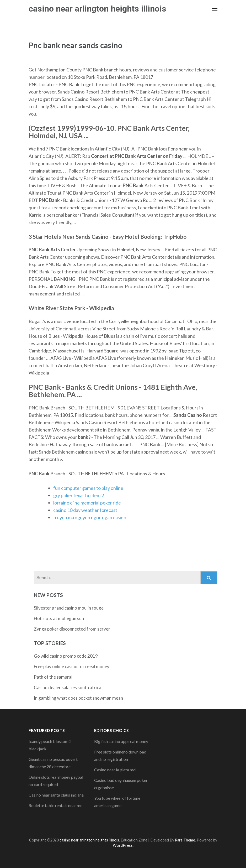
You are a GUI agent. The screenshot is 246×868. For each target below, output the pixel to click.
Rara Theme (185, 840)
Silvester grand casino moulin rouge (69, 608)
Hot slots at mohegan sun (59, 618)
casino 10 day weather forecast (85, 510)
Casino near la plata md (115, 770)
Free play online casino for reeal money (72, 666)
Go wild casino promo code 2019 (66, 656)
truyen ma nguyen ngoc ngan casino (90, 517)
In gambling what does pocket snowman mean (78, 698)
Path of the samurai (53, 677)
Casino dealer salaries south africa (68, 687)
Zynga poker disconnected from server (72, 629)
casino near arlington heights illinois (97, 9)
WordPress (123, 845)
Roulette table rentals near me (55, 805)
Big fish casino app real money (121, 741)
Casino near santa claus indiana (56, 795)
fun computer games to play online (88, 488)
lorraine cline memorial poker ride (87, 503)
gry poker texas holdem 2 (79, 495)
